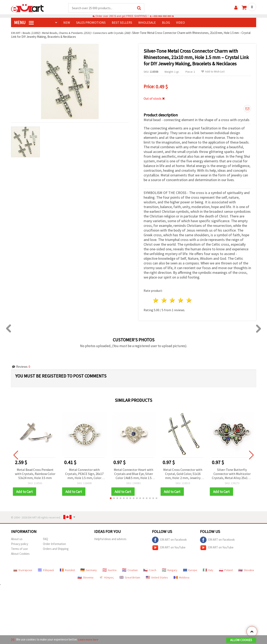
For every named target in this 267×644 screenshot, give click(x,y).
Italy (208, 569)
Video (180, 23)
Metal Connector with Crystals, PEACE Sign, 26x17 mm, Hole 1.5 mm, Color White (84, 473)
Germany (89, 569)
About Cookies (20, 553)
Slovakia (246, 569)
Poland (226, 569)
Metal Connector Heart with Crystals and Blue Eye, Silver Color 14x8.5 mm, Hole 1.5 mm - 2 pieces (133, 473)
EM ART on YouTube (169, 547)
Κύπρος (106, 577)
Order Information (54, 543)
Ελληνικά (46, 569)
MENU (24, 23)
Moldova (182, 577)
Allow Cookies (241, 640)
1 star (156, 300)
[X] (13, 640)
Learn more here (89, 640)
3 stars (173, 300)
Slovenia (85, 577)
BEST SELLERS (122, 23)
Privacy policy (20, 543)
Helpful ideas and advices (110, 538)
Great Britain (130, 577)
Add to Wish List (213, 72)
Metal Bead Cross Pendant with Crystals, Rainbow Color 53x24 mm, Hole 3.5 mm (35, 473)
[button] (111, 498)
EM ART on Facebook (169, 539)
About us (17, 538)
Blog (166, 23)
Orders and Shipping (56, 548)
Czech (150, 569)
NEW (67, 23)
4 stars (181, 300)
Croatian (130, 569)
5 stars (189, 300)
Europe (190, 569)
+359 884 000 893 (162, 16)
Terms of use (19, 548)
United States (157, 577)
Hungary (170, 569)
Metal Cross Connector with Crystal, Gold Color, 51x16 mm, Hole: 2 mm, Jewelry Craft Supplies (183, 473)
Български (23, 569)
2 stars (164, 300)
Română (67, 569)
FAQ (45, 538)
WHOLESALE (147, 23)
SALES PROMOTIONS (91, 23)
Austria (109, 569)
